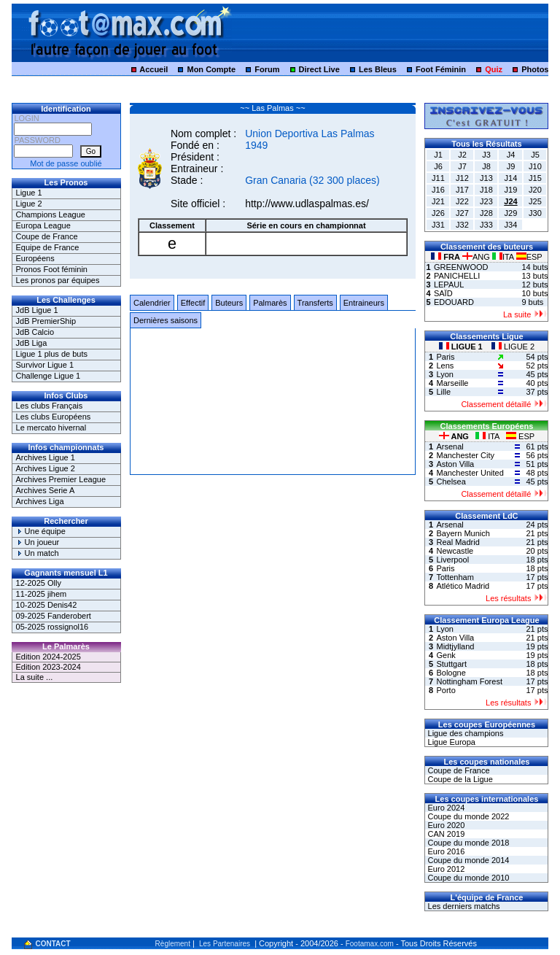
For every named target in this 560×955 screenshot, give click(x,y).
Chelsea (451, 482)
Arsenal (450, 446)
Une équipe (41, 531)
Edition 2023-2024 (48, 667)
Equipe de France (48, 247)
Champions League (51, 214)
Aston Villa (455, 464)
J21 (438, 201)
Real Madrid (458, 542)
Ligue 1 (29, 193)
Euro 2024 (445, 808)
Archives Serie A (46, 490)
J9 (511, 166)
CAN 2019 (445, 834)
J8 (486, 166)
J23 (486, 201)
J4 (511, 155)
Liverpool (452, 560)
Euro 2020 (445, 825)
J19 (511, 190)
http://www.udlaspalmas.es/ (307, 204)
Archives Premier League (61, 479)
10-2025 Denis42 (47, 605)
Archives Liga (40, 501)
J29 (511, 213)
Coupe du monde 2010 (467, 878)
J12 (462, 178)
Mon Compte (211, 69)
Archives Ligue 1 (46, 457)
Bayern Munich (463, 533)
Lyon (444, 374)
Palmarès (270, 303)
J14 (511, 178)
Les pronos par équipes (58, 280)
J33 (486, 225)
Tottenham (455, 577)
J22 (462, 201)
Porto (446, 690)
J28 (486, 213)
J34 (511, 225)
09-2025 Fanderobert (54, 616)
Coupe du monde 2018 (467, 843)
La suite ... (35, 677)
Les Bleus (378, 69)
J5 (535, 155)
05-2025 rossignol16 (52, 627)
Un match (38, 553)
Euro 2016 (445, 851)
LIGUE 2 (513, 347)
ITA (504, 257)
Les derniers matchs (462, 906)
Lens (445, 366)
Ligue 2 (29, 204)
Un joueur (38, 542)
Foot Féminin (441, 69)
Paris (445, 357)
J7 (462, 166)
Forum (267, 69)
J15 (535, 178)
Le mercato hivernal (51, 428)
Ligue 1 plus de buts (52, 354)
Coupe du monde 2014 (467, 860)
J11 (438, 178)
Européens (35, 258)
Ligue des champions (464, 733)
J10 (535, 166)
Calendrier (152, 303)
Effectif (193, 303)
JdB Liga (32, 343)
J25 (535, 201)
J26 (438, 213)
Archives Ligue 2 (46, 468)
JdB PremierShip (46, 321)
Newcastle (455, 551)
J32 (462, 225)
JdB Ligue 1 (37, 310)
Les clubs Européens (54, 417)
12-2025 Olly (39, 583)
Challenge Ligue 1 (48, 376)
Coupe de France (47, 236)
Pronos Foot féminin (52, 269)
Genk (446, 655)
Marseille (452, 383)
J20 (535, 190)
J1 (438, 155)
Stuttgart (451, 664)
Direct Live (319, 69)
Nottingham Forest (469, 681)
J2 (462, 155)
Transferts (315, 303)
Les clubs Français (50, 406)
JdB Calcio (35, 332)
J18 (486, 190)
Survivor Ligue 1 (45, 365)
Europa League (43, 225)
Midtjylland (455, 646)
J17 (462, 190)
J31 (438, 225)
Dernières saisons (166, 320)
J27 (462, 213)
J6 (438, 166)
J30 (535, 213)
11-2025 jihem (42, 594)
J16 (438, 190)
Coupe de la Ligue (459, 779)
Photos (535, 69)
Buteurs (229, 303)
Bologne (451, 673)
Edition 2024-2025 (48, 657)
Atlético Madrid (463, 586)
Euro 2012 (445, 869)
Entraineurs (364, 303)
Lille (443, 392)
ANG (477, 257)
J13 (486, 178)
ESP (529, 257)
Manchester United (470, 473)
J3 (486, 155)
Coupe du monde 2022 (467, 816)
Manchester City (465, 455)
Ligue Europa (450, 742)
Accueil (153, 69)
